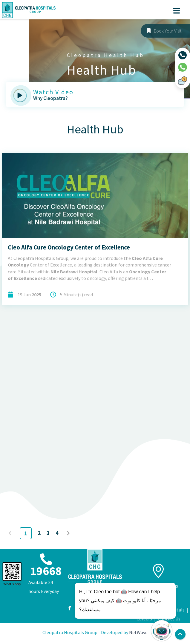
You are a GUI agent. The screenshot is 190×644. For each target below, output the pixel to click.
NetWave (138, 632)
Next (69, 533)
